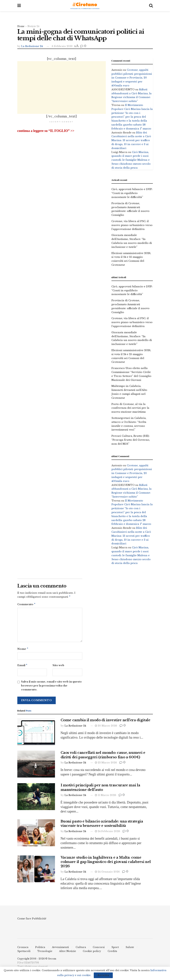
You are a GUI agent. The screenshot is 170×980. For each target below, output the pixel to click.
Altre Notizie (68, 953)
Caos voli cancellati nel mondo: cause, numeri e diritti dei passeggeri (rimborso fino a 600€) (103, 756)
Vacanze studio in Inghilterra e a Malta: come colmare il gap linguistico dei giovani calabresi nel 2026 (106, 863)
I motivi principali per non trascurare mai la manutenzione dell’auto (100, 789)
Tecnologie (45, 953)
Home (21, 26)
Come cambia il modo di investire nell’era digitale (106, 722)
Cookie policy (92, 953)
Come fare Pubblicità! (32, 920)
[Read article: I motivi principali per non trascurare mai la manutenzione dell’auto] (36, 798)
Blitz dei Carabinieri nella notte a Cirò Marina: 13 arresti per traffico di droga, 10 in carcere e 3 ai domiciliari (131, 140)
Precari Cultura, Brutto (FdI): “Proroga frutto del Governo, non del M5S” (131, 440)
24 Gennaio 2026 (107, 873)
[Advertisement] (62, 87)
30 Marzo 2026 (106, 727)
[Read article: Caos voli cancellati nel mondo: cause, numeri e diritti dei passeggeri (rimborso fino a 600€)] (36, 766)
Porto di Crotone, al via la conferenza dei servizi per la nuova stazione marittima (130, 408)
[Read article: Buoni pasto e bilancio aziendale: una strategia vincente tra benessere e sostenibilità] (36, 834)
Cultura (81, 949)
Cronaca (23, 949)
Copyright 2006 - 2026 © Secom (37, 960)
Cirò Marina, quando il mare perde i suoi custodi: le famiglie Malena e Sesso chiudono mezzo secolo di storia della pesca (131, 160)
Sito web (58, 666)
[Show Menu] (19, 6)
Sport (115, 949)
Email (22, 667)
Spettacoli (24, 953)
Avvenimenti (60, 949)
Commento (27, 605)
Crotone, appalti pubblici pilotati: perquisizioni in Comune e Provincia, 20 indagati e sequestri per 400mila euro (132, 78)
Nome (23, 650)
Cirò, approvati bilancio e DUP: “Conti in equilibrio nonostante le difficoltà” (132, 193)
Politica (40, 949)
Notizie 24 (33, 26)
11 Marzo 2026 (106, 797)
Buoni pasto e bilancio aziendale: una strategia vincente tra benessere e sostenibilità (102, 825)
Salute (130, 949)
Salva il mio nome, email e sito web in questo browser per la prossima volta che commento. (51, 687)
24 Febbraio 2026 (107, 833)
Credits (112, 953)
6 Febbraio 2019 (62, 46)
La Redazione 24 (32, 46)
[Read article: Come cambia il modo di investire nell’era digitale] (36, 733)
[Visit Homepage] (85, 6)
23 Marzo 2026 (106, 764)
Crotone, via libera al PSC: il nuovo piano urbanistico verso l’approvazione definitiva (132, 225)
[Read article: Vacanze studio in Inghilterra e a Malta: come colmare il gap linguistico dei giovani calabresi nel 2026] (36, 870)
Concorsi (99, 949)
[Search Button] (151, 6)
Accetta (103, 975)
